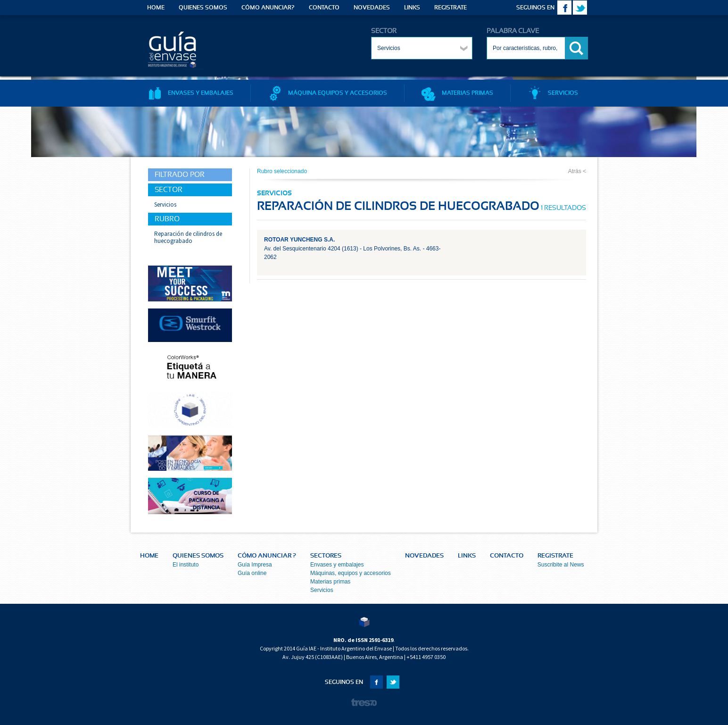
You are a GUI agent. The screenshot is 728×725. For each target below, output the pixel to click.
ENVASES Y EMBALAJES (190, 93)
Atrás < (577, 171)
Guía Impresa (255, 565)
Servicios (322, 590)
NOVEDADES (372, 8)
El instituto (186, 565)
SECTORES (326, 556)
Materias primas (330, 582)
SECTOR (384, 31)
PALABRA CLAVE (513, 31)
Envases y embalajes (337, 565)
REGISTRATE (451, 8)
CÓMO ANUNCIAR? (268, 8)
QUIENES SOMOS (203, 8)
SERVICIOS (553, 93)
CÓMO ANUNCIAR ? (267, 556)
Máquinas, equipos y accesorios (351, 573)
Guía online (252, 573)
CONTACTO (324, 8)
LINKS (412, 8)
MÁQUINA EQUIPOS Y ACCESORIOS (327, 93)
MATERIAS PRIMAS (457, 93)
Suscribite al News (561, 565)
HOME (156, 8)
